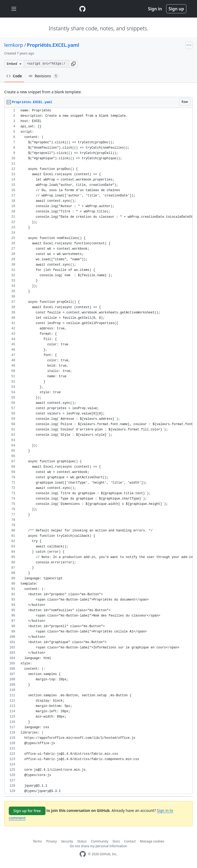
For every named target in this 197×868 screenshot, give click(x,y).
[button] (73, 64)
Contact (130, 841)
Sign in (155, 9)
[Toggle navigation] (14, 9)
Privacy (52, 841)
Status (82, 841)
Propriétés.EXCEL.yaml (53, 45)
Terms (37, 841)
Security (67, 841)
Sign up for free (27, 811)
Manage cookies (152, 841)
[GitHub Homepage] (83, 854)
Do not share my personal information (99, 846)
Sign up (176, 9)
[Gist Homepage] (82, 9)
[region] (98, 451)
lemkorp (14, 45)
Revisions (44, 76)
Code (14, 76)
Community (100, 841)
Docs (116, 841)
